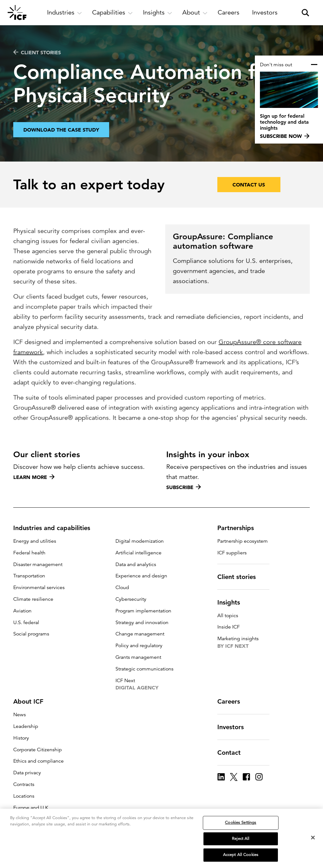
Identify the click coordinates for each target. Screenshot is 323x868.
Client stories (240, 577)
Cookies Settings (241, 825)
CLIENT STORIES (37, 52)
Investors (234, 727)
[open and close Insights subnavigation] (158, 13)
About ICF (32, 701)
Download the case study (61, 132)
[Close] (313, 840)
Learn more (34, 477)
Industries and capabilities (56, 528)
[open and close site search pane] (305, 13)
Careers (232, 701)
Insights (232, 602)
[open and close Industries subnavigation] (65, 13)
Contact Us (249, 185)
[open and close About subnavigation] (195, 13)
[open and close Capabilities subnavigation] (112, 13)
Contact (233, 753)
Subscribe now (285, 136)
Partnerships (239, 528)
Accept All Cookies (241, 857)
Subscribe (184, 487)
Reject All (241, 841)
